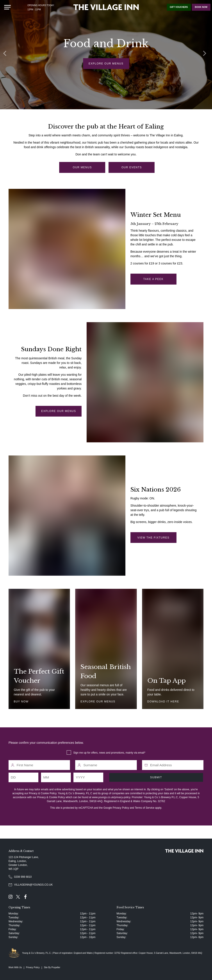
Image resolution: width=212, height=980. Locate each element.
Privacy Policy (121, 808)
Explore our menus (106, 64)
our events (132, 167)
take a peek (153, 279)
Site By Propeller (52, 967)
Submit (156, 777)
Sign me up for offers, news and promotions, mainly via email (109, 753)
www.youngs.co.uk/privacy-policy (111, 797)
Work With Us (15, 967)
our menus (82, 167)
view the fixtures (153, 538)
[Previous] (7, 55)
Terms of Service (145, 808)
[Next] (205, 55)
